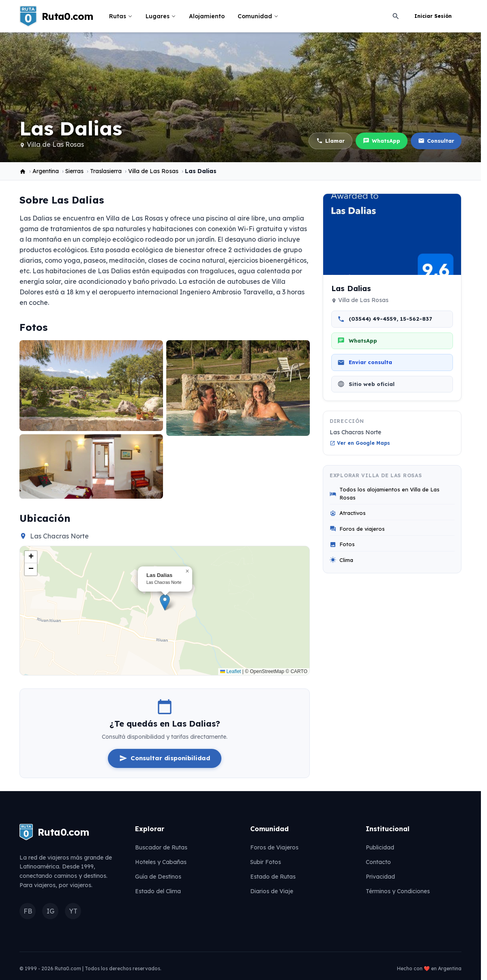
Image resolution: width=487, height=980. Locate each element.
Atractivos (348, 513)
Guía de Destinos (158, 877)
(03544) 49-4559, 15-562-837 (385, 319)
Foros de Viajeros (274, 847)
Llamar (330, 141)
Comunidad (258, 16)
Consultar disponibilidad (165, 758)
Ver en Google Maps (360, 443)
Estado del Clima (158, 891)
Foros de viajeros (357, 529)
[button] (165, 602)
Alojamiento (207, 16)
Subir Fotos (266, 862)
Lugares (161, 16)
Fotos (342, 544)
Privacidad (380, 877)
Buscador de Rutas (161, 847)
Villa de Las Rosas (55, 144)
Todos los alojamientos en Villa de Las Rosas (385, 493)
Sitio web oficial (366, 384)
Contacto (378, 862)
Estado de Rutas (273, 877)
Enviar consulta (365, 362)
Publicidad (380, 847)
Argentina (46, 171)
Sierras (74, 171)
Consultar (436, 141)
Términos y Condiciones (398, 891)
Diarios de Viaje (272, 891)
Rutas (121, 16)
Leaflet (231, 671)
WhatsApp (382, 141)
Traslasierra (106, 171)
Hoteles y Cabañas (161, 862)
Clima (341, 560)
